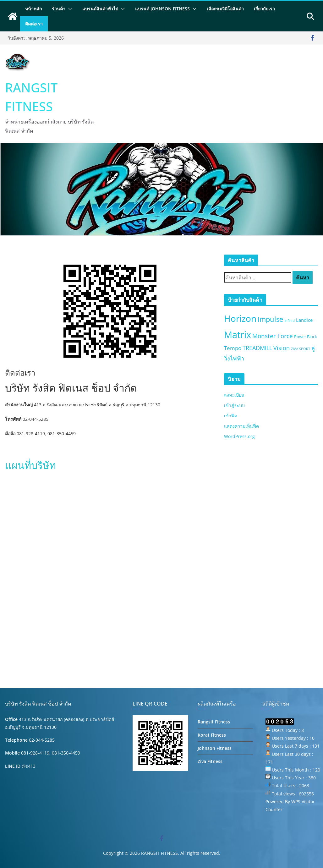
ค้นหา (303, 277)
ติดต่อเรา (34, 24)
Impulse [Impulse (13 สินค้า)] (270, 319)
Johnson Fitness (215, 748)
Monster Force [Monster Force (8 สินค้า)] (273, 336)
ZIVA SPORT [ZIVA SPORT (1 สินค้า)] (301, 349)
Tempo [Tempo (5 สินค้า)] (233, 348)
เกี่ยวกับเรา (264, 9)
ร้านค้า (59, 9)
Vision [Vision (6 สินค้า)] (282, 348)
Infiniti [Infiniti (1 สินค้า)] (290, 321)
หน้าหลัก (33, 9)
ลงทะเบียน (234, 395)
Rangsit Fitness (214, 722)
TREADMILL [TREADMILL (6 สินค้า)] (257, 348)
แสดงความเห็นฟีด (241, 426)
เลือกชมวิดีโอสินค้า (225, 9)
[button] (69, 9)
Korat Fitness (212, 735)
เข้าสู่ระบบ (234, 405)
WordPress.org (239, 436)
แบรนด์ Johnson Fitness (162, 9)
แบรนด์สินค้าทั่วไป (100, 9)
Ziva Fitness (210, 761)
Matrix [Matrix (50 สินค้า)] (238, 335)
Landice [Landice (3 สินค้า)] (304, 320)
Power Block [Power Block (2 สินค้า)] (306, 337)
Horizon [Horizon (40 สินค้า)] (240, 318)
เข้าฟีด (231, 416)
